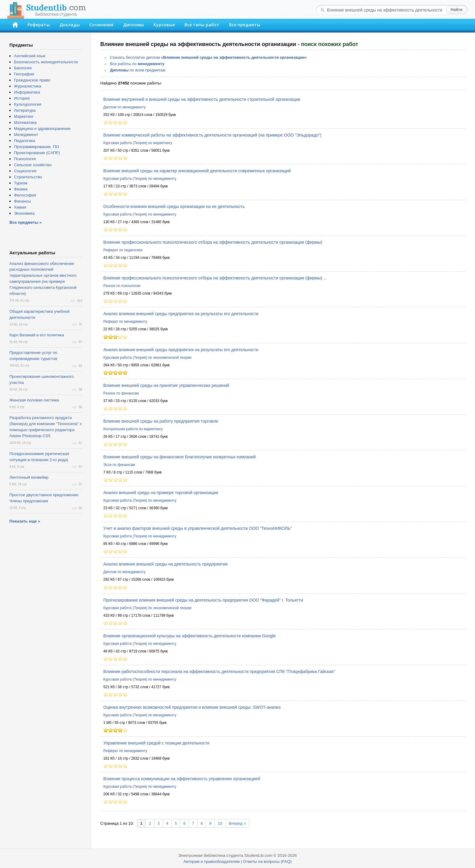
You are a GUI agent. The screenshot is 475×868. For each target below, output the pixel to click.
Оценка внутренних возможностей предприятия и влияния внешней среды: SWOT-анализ (192, 707)
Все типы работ (202, 25)
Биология (23, 68)
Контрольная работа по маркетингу (133, 429)
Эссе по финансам (119, 465)
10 (220, 823)
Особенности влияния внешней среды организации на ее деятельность (174, 206)
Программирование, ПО (37, 147)
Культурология (28, 104)
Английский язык (30, 56)
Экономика (24, 213)
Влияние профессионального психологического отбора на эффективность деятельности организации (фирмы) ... (215, 278)
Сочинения (101, 25)
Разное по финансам (121, 393)
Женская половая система (34, 400)
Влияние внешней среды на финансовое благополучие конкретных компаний (179, 457)
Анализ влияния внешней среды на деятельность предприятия (165, 564)
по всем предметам (138, 70)
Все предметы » (25, 222)
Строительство (28, 177)
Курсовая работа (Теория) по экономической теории (147, 358)
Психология (25, 159)
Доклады (70, 25)
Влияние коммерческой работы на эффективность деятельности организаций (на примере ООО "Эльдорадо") (212, 135)
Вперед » (237, 823)
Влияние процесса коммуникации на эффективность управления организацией (182, 779)
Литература (25, 110)
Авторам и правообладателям (212, 861)
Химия (20, 207)
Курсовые (164, 25)
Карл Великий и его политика (37, 335)
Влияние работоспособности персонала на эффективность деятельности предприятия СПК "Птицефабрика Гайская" (219, 672)
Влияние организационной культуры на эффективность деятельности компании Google (189, 636)
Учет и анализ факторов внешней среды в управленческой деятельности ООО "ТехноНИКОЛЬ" (198, 528)
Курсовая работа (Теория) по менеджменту (140, 179)
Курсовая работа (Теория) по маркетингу (138, 143)
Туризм (21, 183)
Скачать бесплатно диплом (208, 57)
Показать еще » (25, 521)
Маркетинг (24, 116)
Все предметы (245, 25)
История (22, 98)
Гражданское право (32, 80)
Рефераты (39, 25)
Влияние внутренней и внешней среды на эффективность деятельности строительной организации (202, 99)
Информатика (27, 92)
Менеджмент (26, 135)
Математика (25, 122)
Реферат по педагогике (123, 250)
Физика (21, 189)
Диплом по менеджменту (124, 107)
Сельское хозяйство (33, 165)
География (24, 74)
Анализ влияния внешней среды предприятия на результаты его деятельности (181, 314)
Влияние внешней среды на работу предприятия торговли (161, 421)
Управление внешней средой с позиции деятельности (156, 743)
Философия (25, 195)
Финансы (22, 201)
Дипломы (133, 25)
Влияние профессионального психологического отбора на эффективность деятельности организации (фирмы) (213, 242)
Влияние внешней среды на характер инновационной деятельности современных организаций (197, 171)
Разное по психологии (122, 286)
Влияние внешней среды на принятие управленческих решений (166, 385)
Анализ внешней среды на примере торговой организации (161, 493)
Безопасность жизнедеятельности (46, 62)
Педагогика (25, 141)
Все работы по (137, 64)
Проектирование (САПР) (37, 153)
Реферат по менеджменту (125, 322)
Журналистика (28, 86)
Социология (25, 171)
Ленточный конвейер (29, 477)
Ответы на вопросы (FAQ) (267, 861)
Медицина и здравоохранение (42, 129)
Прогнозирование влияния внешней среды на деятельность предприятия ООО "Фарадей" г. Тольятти (203, 600)
